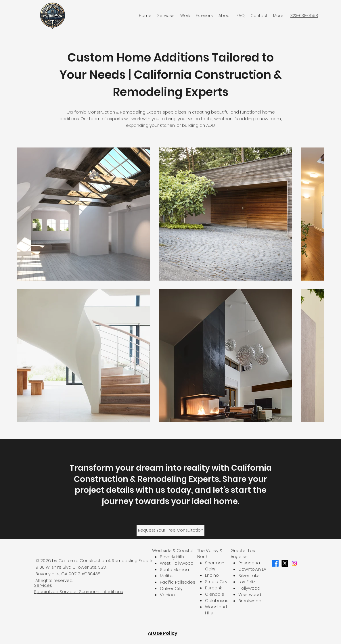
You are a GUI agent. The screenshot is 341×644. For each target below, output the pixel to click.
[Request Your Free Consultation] (170, 530)
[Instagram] (294, 563)
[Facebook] (275, 563)
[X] (285, 563)
